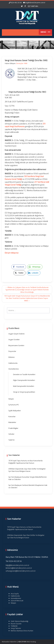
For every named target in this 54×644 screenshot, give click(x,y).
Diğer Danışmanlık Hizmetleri (24, 380)
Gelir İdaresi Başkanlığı (18, 621)
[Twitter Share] (19, 273)
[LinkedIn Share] (34, 273)
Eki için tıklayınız (12, 253)
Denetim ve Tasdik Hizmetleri (24, 374)
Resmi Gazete (15, 624)
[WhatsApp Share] (35, 267)
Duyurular (12, 351)
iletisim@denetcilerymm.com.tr (18, 568)
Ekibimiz (12, 357)
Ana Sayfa (14, 594)
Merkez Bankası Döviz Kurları (21, 631)
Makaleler (12, 422)
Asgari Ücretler (14, 340)
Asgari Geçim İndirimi (16, 334)
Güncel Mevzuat (16, 601)
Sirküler (11, 434)
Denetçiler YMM (22, 63)
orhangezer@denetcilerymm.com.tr (19, 571)
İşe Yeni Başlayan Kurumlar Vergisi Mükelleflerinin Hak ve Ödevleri (28, 478)
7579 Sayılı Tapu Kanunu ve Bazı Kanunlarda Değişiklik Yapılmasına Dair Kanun (25, 462)
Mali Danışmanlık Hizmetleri (24, 386)
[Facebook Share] (19, 267)
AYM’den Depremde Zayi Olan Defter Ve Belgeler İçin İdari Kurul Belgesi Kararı (27, 470)
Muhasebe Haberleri (9, 642)
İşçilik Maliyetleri (15, 411)
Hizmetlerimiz (14, 369)
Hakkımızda (13, 363)
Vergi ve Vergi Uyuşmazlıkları (24, 392)
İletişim (11, 399)
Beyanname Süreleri (16, 345)
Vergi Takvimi (15, 628)
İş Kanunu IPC (14, 405)
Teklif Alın (33, 6)
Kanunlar (12, 416)
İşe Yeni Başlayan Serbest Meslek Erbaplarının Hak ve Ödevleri (28, 486)
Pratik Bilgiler (13, 428)
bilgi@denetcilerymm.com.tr (35, 3)
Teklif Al (11, 440)
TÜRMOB (13, 626)
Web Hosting (31, 642)
